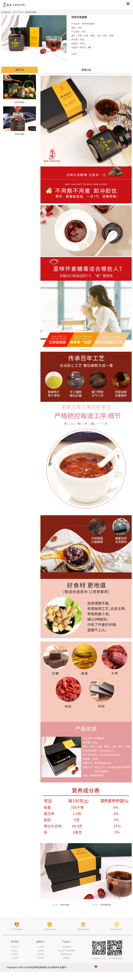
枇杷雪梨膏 (20, 102)
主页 (14, 12)
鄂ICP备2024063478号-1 (81, 967)
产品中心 (21, 12)
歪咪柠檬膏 (20, 134)
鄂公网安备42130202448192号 (112, 967)
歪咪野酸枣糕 (106, 905)
